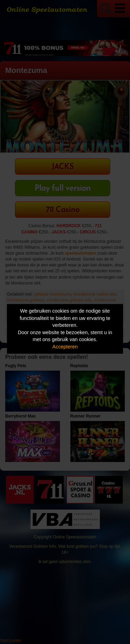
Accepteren (65, 347)
